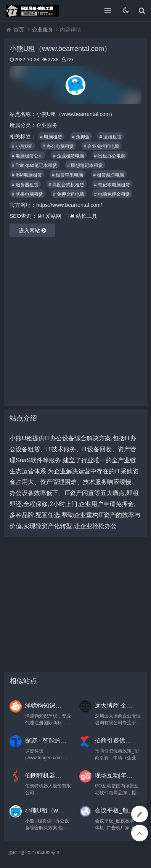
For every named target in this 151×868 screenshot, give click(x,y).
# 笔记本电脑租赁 (112, 185)
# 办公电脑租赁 (58, 146)
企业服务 (43, 30)
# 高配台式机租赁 (66, 185)
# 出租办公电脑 (110, 156)
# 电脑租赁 (51, 137)
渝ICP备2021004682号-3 (34, 853)
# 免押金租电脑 (69, 194)
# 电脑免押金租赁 (112, 194)
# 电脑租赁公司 (27, 156)
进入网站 (32, 230)
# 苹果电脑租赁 (27, 194)
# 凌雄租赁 (111, 137)
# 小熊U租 (22, 146)
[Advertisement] (75, 321)
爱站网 (50, 216)
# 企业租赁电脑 (69, 156)
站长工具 (83, 216)
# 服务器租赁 (25, 185)
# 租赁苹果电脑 (67, 175)
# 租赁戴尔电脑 (109, 175)
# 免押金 (81, 137)
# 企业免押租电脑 (101, 146)
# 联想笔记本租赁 (85, 165)
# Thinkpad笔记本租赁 (35, 165)
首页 (19, 30)
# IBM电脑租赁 (27, 175)
